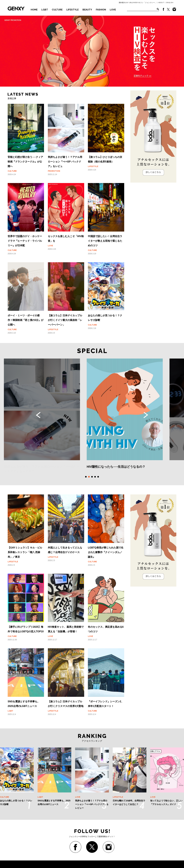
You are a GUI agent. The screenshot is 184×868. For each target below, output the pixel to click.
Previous (38, 415)
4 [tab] (95, 477)
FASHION (101, 10)
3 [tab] (92, 477)
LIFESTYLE (73, 10)
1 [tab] (86, 477)
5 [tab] (98, 477)
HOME (34, 10)
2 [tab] (89, 477)
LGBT (45, 10)
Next (146, 415)
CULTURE (57, 10)
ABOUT (161, 3)
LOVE (113, 10)
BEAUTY (87, 10)
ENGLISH (170, 3)
